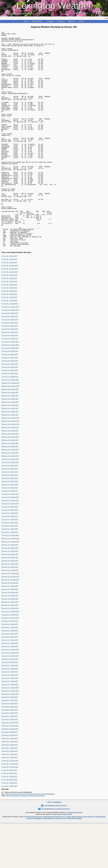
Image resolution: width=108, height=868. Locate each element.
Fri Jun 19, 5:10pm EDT (9, 824)
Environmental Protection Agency (54, 858)
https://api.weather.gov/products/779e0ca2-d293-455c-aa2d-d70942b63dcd (30, 835)
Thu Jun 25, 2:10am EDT (10, 415)
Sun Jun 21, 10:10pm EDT (10, 659)
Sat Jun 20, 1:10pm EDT (10, 761)
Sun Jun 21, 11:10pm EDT (10, 656)
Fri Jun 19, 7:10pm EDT (9, 818)
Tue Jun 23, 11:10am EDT (10, 542)
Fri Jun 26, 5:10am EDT (9, 329)
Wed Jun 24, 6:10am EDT (10, 478)
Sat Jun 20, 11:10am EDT (10, 767)
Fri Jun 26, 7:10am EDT (9, 323)
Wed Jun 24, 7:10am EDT (10, 475)
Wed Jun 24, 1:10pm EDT (10, 456)
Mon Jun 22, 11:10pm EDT (10, 580)
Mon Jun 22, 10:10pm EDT (10, 583)
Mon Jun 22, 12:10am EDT (10, 653)
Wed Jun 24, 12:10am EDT (10, 497)
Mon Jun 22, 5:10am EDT (10, 637)
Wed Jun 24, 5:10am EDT (10, 481)
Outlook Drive (37, 21)
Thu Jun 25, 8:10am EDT (10, 396)
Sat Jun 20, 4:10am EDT (10, 789)
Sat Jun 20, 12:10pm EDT (10, 764)
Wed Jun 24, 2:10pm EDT (10, 453)
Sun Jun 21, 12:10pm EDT (10, 691)
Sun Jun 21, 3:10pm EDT (10, 681)
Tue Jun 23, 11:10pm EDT (10, 500)
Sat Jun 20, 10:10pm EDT (10, 735)
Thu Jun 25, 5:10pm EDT (10, 367)
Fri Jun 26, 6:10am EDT (9, 326)
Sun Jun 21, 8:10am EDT (10, 703)
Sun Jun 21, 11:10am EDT (10, 694)
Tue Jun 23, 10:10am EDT (10, 545)
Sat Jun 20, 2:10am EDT (10, 795)
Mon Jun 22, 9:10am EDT (10, 624)
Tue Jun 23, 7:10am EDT (10, 554)
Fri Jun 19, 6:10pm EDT (9, 821)
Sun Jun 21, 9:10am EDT (10, 700)
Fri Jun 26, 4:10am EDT (9, 332)
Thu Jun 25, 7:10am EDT (10, 399)
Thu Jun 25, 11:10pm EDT (10, 348)
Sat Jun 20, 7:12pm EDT (10, 741)
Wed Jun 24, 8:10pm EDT (10, 434)
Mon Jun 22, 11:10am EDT (10, 618)
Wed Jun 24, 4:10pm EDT (10, 446)
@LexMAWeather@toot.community (54, 847)
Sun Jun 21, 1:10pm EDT (10, 688)
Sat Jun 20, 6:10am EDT (10, 783)
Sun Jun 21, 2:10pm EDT (10, 684)
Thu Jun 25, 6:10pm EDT (10, 364)
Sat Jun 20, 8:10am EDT (10, 776)
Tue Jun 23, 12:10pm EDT (10, 535)
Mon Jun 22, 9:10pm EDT (10, 586)
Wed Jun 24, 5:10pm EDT (10, 443)
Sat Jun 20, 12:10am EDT (10, 802)
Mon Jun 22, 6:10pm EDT (10, 596)
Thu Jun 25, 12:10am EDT (10, 421)
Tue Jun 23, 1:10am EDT (10, 573)
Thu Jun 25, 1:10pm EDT (10, 380)
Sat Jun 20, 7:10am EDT (10, 780)
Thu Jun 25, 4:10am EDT (10, 408)
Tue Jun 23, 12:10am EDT (10, 576)
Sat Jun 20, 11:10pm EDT (10, 732)
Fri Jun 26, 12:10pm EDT (10, 307)
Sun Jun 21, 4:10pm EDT (10, 678)
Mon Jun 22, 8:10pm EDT (10, 589)
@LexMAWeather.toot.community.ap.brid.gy (54, 850)
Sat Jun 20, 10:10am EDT (10, 770)
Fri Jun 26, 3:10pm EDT (9, 297)
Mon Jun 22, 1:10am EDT (10, 649)
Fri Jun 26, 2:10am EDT (9, 338)
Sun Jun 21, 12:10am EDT (10, 729)
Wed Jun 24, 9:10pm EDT (10, 430)
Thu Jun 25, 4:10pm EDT (10, 370)
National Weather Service (35, 858)
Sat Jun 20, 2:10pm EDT (10, 757)
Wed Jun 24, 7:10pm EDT (10, 437)
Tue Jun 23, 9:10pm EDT (10, 507)
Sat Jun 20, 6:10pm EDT (10, 745)
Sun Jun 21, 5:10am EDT (10, 713)
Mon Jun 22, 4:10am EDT (10, 640)
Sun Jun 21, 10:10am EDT (10, 697)
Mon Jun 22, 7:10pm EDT (10, 592)
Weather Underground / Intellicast (83, 858)
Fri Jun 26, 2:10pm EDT (9, 300)
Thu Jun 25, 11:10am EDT (10, 386)
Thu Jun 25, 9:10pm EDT (10, 354)
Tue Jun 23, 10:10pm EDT (10, 503)
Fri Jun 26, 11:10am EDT (10, 310)
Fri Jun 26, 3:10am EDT (9, 335)
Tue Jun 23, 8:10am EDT (10, 551)
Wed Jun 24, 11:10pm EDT (10, 424)
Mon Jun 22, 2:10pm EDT (10, 608)
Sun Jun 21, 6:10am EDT (10, 710)
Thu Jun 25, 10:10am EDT (10, 389)
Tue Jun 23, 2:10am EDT (10, 570)
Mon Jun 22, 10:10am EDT (10, 621)
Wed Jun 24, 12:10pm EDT (10, 459)
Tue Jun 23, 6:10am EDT (10, 557)
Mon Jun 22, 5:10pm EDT (10, 599)
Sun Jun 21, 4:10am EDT (10, 716)
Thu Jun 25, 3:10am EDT (10, 411)
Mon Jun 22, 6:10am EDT (10, 634)
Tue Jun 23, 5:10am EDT (10, 561)
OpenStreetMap (77, 860)
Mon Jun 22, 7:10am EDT (10, 630)
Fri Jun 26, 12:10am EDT (10, 345)
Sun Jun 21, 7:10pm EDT (10, 668)
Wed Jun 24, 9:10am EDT (10, 469)
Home (26, 21)
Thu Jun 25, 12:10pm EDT (10, 383)
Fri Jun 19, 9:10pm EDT (9, 811)
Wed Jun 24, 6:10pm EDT (10, 440)
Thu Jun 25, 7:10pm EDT (10, 361)
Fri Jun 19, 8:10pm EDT (9, 814)
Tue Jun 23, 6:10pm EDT (10, 516)
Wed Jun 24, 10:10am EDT (10, 465)
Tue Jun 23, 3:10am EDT (10, 567)
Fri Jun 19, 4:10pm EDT (9, 827)
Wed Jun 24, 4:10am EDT (10, 484)
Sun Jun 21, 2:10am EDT (10, 722)
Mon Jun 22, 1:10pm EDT (10, 611)
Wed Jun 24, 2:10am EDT (10, 491)
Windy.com (60, 860)
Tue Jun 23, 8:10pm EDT (10, 510)
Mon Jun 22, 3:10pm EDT (10, 605)
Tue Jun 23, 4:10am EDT (10, 564)
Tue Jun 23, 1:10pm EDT (10, 532)
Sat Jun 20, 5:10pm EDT (10, 748)
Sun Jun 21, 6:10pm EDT (10, 672)
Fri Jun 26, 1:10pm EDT (9, 304)
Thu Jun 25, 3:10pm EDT (10, 373)
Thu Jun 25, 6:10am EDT (10, 402)
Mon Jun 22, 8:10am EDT (10, 627)
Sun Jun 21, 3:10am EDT (10, 719)
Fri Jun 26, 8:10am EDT (9, 319)
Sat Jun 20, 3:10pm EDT (10, 754)
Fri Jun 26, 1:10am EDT (9, 342)
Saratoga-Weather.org (75, 854)
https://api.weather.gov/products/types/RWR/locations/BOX (25, 837)
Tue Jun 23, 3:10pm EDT (10, 526)
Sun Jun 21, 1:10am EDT (10, 726)
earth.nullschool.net (49, 860)
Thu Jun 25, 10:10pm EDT (10, 351)
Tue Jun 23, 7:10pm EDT (10, 513)
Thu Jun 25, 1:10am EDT (10, 418)
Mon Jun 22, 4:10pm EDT (10, 602)
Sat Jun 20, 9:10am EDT (10, 773)
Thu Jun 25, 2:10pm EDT (10, 377)
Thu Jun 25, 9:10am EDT (10, 392)
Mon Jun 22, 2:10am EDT (10, 646)
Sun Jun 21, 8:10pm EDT (10, 665)
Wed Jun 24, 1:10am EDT (10, 494)
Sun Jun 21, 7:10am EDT (10, 707)
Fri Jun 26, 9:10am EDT (9, 316)
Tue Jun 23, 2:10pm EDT (10, 529)
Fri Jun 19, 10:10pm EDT (10, 808)
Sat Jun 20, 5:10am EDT (10, 786)
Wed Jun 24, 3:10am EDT (10, 488)
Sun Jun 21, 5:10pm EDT (10, 675)
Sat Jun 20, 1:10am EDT (10, 799)
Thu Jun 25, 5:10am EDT (10, 405)
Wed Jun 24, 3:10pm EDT (10, 450)
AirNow (69, 858)
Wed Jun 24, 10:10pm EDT (10, 427)
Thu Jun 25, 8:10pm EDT (10, 358)
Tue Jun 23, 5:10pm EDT (10, 519)
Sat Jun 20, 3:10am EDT (10, 792)
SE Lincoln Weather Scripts (63, 855)
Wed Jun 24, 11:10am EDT (10, 462)
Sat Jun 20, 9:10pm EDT (10, 738)
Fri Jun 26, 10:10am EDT (10, 313)
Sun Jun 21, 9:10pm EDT (10, 662)
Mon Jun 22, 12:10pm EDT (10, 615)
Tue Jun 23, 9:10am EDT (10, 548)
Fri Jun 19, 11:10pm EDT (10, 805)
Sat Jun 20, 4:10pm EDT (10, 751)
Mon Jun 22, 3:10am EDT (10, 643)
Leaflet (69, 860)
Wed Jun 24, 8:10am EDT (10, 472)
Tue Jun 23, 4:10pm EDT (10, 523)
